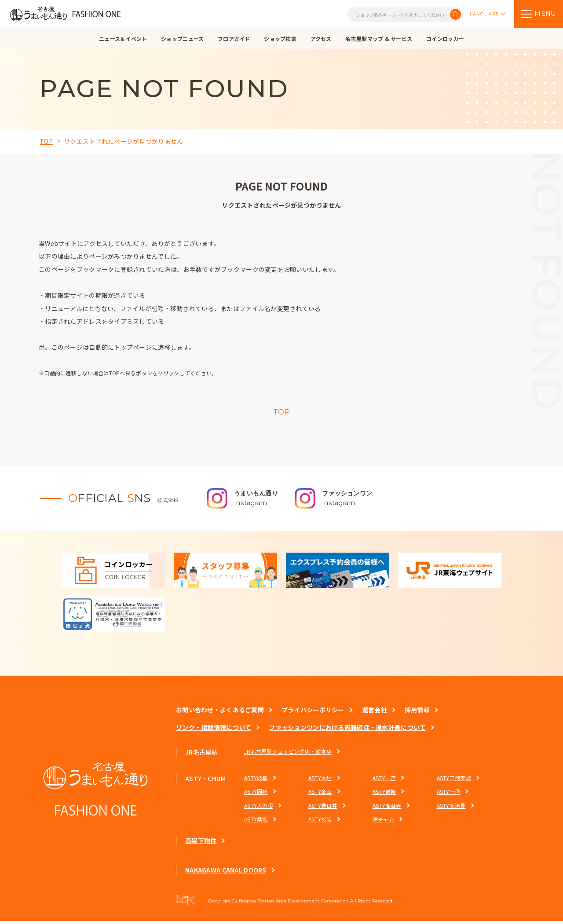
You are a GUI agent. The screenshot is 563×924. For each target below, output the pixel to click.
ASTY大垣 (320, 781)
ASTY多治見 (451, 808)
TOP (46, 141)
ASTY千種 (448, 794)
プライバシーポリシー (313, 713)
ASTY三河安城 (453, 781)
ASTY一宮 (384, 781)
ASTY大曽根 (259, 808)
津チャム (383, 822)
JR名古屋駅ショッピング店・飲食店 (288, 754)
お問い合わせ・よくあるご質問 (220, 713)
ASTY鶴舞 (384, 794)
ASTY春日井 (323, 808)
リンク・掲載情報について (214, 730)
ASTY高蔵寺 (387, 808)
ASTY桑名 (256, 822)
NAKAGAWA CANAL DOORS (226, 873)
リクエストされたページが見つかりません (123, 141)
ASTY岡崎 (256, 794)
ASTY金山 (320, 794)
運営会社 (375, 713)
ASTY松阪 (320, 822)
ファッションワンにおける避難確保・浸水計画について (347, 730)
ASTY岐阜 (256, 781)
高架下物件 (201, 843)
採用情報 (417, 713)
